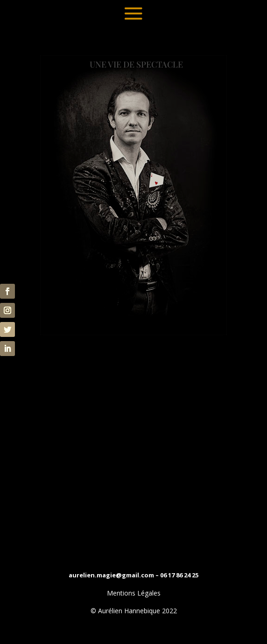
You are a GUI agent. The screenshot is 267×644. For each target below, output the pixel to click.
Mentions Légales (134, 593)
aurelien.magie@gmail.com (111, 575)
